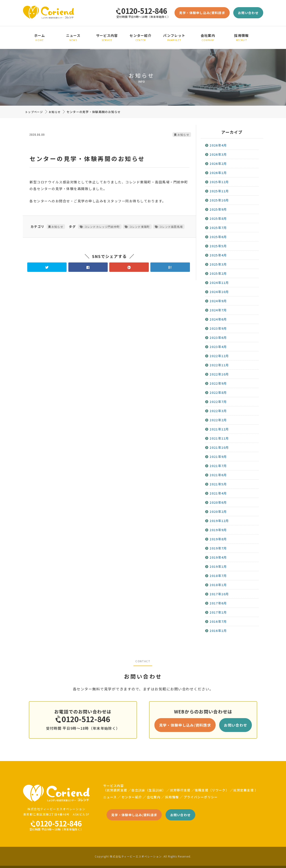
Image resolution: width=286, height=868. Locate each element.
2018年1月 (218, 585)
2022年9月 (218, 383)
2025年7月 (218, 228)
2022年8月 (218, 392)
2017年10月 (219, 594)
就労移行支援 (180, 790)
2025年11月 (219, 191)
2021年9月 (218, 457)
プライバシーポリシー (201, 797)
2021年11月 (219, 438)
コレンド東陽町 (140, 227)
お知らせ (55, 112)
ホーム (40, 37)
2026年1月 (218, 173)
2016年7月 (218, 621)
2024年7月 (218, 310)
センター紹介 (141, 37)
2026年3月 (218, 154)
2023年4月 (218, 347)
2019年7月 (218, 548)
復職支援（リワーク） (212, 790)
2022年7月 (218, 402)
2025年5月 (218, 246)
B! (170, 267)
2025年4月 (218, 255)
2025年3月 (218, 264)
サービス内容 (107, 37)
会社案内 (208, 37)
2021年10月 (219, 447)
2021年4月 (218, 493)
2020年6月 (218, 502)
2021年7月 (218, 466)
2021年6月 (218, 475)
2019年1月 (218, 566)
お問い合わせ (248, 13)
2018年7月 (218, 576)
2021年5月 (218, 484)
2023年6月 (218, 338)
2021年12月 (219, 429)
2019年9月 (218, 530)
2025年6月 (218, 237)
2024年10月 (219, 292)
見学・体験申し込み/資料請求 (202, 13)
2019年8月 (218, 539)
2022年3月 (218, 411)
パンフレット (174, 37)
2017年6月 (218, 603)
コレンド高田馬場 (171, 227)
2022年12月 (219, 356)
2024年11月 (219, 283)
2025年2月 (218, 273)
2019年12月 (219, 521)
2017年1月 (218, 612)
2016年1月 (218, 631)
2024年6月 (218, 319)
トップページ (34, 112)
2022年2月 (218, 420)
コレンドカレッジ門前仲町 (102, 227)
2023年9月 (218, 328)
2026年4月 (218, 145)
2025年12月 (219, 182)
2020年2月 (218, 512)
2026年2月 (218, 164)
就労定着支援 (244, 790)
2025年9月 (218, 209)
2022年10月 (219, 374)
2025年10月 (219, 200)
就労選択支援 (117, 790)
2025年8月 (218, 218)
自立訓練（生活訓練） (148, 790)
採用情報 (242, 37)
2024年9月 (218, 301)
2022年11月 (219, 365)
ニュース (73, 37)
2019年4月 (218, 557)
